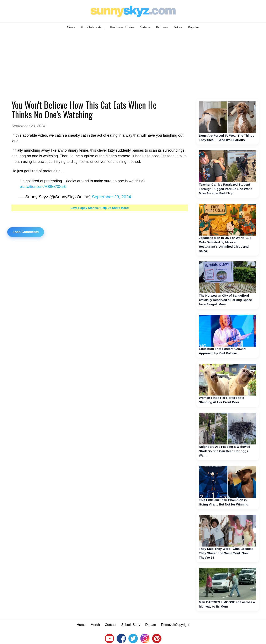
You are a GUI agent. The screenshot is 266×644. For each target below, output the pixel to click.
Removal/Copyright (175, 625)
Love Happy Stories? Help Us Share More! (100, 208)
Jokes (178, 27)
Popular (193, 27)
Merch (95, 625)
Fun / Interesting (93, 27)
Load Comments (26, 232)
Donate (151, 625)
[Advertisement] (133, 64)
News (71, 27)
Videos (145, 27)
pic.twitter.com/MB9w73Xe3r (43, 187)
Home (81, 625)
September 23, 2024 (111, 197)
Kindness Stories (122, 27)
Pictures (162, 27)
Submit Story (131, 625)
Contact (110, 625)
